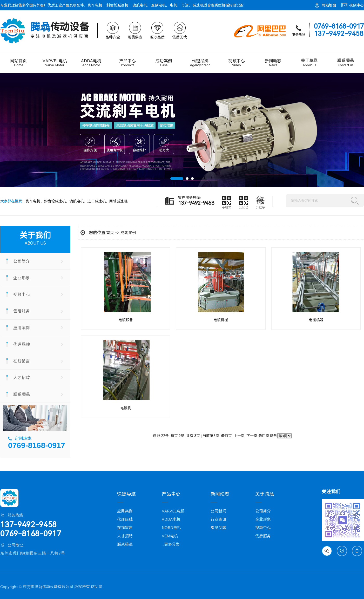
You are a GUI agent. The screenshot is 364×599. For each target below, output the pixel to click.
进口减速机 (97, 201)
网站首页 (18, 63)
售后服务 (22, 311)
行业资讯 (218, 519)
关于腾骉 (309, 63)
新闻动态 (273, 63)
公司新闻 (218, 511)
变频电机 (158, 5)
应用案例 (22, 328)
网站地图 (329, 5)
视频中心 (356, 5)
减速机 (198, 5)
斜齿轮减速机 (117, 5)
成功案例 (164, 63)
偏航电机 (140, 5)
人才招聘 (22, 378)
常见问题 (218, 528)
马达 (185, 5)
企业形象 (22, 278)
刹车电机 (95, 5)
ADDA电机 (91, 63)
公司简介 (22, 261)
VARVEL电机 (55, 63)
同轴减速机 (118, 201)
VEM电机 (170, 536)
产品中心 (127, 63)
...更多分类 (171, 544)
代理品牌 (200, 63)
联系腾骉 (346, 63)
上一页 (239, 436)
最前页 (226, 436)
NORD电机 (171, 528)
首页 (110, 233)
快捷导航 (126, 494)
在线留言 (22, 361)
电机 (173, 5)
